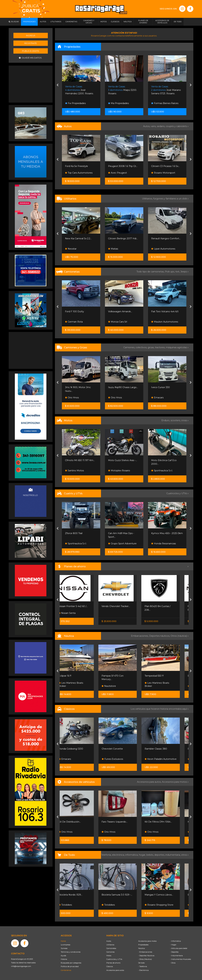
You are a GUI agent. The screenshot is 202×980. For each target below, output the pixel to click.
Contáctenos (66, 970)
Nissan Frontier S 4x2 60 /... (80, 606)
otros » (185, 855)
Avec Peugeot (161, 173)
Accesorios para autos (115, 970)
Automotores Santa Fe (79, 173)
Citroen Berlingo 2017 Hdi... (166, 238)
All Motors (72, 471)
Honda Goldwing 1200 (77, 749)
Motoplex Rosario (162, 471)
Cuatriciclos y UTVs (114, 959)
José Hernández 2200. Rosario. (122, 90)
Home (63, 941)
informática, (132, 855)
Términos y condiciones (71, 952)
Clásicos (110, 966)
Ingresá (31, 35)
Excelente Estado (75, 460)
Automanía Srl (74, 322)
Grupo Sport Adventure (79, 544)
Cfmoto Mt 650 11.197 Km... (123, 460)
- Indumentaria (176, 956)
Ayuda (63, 956)
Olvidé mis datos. (31, 58)
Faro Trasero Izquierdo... (121, 822)
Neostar (114, 249)
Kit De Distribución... (76, 822)
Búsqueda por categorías (71, 963)
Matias (156, 249)
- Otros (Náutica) (145, 959)
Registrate (31, 43)
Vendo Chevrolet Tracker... (122, 606)
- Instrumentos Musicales (181, 959)
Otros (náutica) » (180, 636)
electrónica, (119, 855)
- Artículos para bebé (179, 948)
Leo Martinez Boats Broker (77, 684)
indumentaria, (173, 855)
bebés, (150, 855)
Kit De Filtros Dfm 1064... (165, 822)
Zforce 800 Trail (117, 533)
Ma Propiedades (162, 103)
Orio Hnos (72, 398)
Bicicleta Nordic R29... (77, 895)
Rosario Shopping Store (166, 905)
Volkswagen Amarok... (163, 311)
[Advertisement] (31, 84)
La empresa (65, 945)
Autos (109, 941)
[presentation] (58, 85)
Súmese (64, 948)
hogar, (143, 855)
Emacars (71, 759)
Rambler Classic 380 (162, 749)
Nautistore (115, 686)
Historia (64, 959)
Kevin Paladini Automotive (167, 759)
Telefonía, (107, 855)
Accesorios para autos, (149, 782)
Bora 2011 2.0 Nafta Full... (79, 166)
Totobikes (72, 905)
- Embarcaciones (145, 952)
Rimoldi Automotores (78, 249)
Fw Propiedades (119, 103)
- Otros (173, 963)
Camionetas (111, 948)
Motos (109, 956)
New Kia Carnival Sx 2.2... (121, 238)
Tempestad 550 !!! (161, 676)
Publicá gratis (31, 51)
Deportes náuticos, (160, 636)
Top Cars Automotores (122, 173)
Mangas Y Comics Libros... (165, 895)
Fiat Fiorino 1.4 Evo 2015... (79, 238)
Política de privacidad (70, 966)
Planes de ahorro (113, 963)
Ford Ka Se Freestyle (120, 166)
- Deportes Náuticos (146, 956)
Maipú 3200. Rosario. (166, 90)
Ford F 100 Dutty (118, 311)
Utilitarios (110, 945)
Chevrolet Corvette (119, 749)
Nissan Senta (74, 613)
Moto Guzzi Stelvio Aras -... (166, 460)
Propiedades (143, 945)
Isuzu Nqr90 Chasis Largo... (166, 387)
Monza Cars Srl (161, 322)
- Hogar (173, 945)
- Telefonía (143, 966)
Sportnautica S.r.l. (119, 544)
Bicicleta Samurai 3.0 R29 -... (123, 895)
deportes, (160, 855)
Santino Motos (117, 471)
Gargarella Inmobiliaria (79, 103)
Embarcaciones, (140, 636)
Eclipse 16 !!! (71, 676)
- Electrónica (143, 970)
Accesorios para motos (174, 782)
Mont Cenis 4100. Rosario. (79, 90)
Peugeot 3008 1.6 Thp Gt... (166, 166)
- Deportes (174, 952)
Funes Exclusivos (119, 759)
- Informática (175, 941)
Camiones (110, 952)
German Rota (117, 322)
